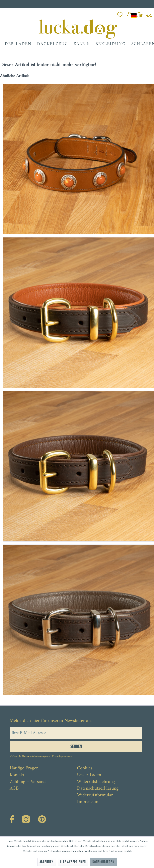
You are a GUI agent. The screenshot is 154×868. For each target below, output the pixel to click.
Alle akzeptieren (73, 862)
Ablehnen (47, 862)
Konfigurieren (103, 862)
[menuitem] (120, 14)
